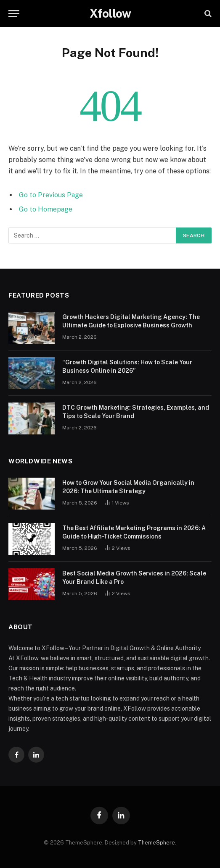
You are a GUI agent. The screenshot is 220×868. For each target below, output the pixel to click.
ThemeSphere (156, 843)
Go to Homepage (46, 209)
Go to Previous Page (51, 195)
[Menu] (14, 14)
